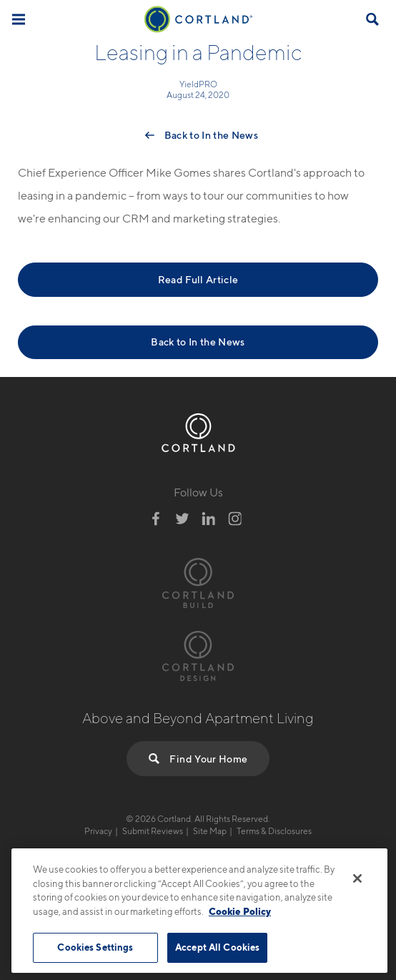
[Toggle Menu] (19, 19)
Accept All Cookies (217, 947)
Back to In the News (212, 135)
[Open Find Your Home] (372, 19)
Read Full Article (198, 279)
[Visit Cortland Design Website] (198, 654)
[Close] (357, 878)
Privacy (98, 831)
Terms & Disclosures (274, 831)
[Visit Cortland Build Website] (198, 581)
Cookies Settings (95, 947)
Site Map (210, 831)
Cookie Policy (240, 911)
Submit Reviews (153, 831)
